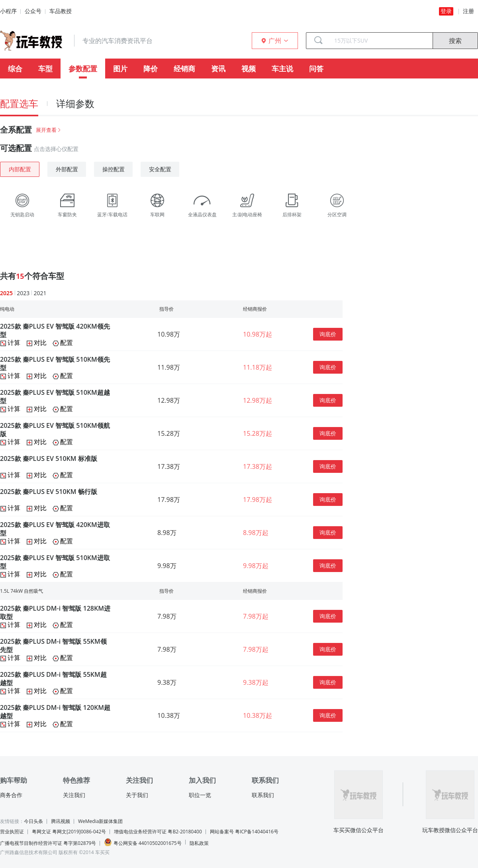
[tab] (239, 130)
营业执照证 (12, 832)
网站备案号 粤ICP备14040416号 (244, 832)
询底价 (328, 334)
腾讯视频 (61, 821)
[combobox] (380, 41)
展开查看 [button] (49, 130)
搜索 (455, 41)
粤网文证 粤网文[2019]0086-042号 (69, 832)
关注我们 (74, 795)
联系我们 (263, 795)
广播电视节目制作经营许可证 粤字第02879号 (48, 843)
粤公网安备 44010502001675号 (143, 842)
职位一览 (200, 795)
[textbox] (380, 41)
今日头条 (33, 821)
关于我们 (137, 795)
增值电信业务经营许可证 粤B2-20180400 (158, 832)
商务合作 (11, 795)
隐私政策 (199, 843)
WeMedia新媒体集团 (100, 821)
